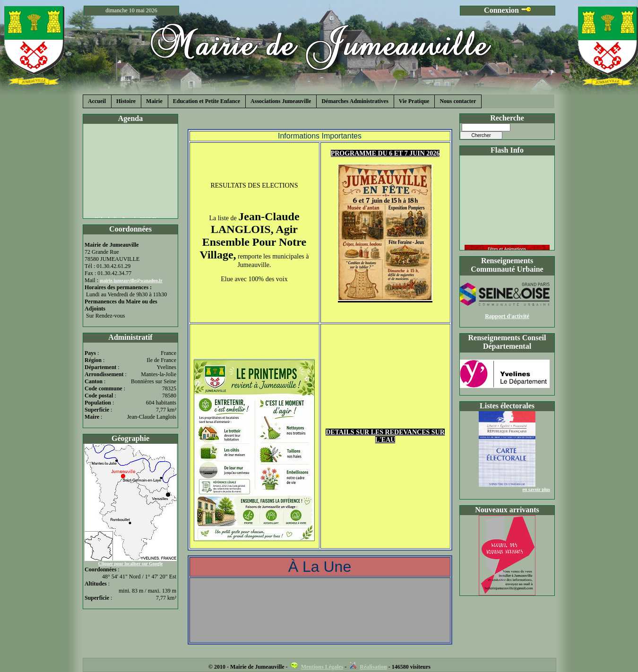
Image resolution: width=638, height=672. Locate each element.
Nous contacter (458, 101)
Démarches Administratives (355, 101)
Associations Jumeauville (281, 101)
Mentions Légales (322, 667)
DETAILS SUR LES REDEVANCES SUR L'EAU (385, 436)
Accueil (97, 101)
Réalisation (373, 667)
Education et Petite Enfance (207, 101)
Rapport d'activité (507, 316)
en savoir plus (536, 489)
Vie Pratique (414, 101)
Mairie (154, 101)
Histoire (126, 101)
